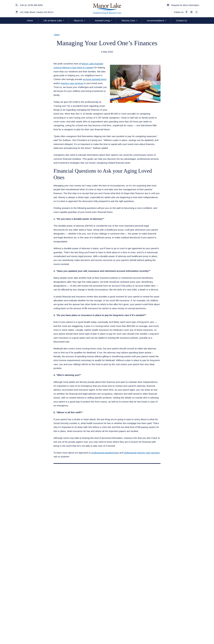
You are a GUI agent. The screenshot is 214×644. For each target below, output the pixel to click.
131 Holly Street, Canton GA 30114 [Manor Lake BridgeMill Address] (37, 12)
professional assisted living (105, 453)
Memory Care (128, 20)
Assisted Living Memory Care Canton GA (78, 56)
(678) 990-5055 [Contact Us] (35, 5)
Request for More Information (185, 5)
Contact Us (181, 20)
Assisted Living (102, 20)
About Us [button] (78, 20)
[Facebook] (187, 12)
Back (56, 35)
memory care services (72, 83)
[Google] (192, 12)
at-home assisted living (95, 79)
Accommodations (156, 20)
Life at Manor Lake (53, 20)
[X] (197, 12)
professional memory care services (142, 453)
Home (30, 20)
